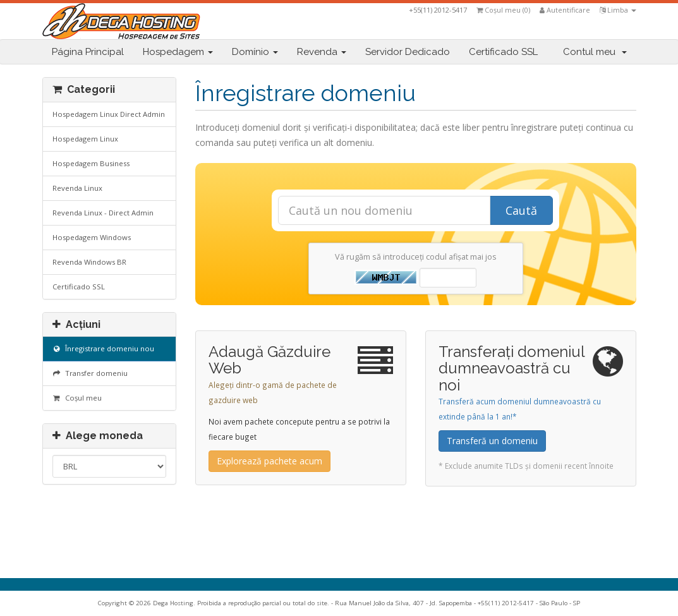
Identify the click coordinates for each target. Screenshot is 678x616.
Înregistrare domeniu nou (104, 348)
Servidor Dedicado (408, 52)
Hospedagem (178, 52)
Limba (618, 10)
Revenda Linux (77, 188)
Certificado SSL (503, 52)
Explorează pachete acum (269, 461)
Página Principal (88, 52)
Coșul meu (77, 398)
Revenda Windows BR (89, 262)
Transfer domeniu (90, 373)
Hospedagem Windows (92, 237)
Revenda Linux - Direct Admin (103, 213)
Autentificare (565, 10)
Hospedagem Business (91, 163)
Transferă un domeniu (492, 441)
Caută (521, 210)
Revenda (322, 52)
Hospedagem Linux (85, 139)
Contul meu (595, 52)
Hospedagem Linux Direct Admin (109, 114)
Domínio (255, 52)
